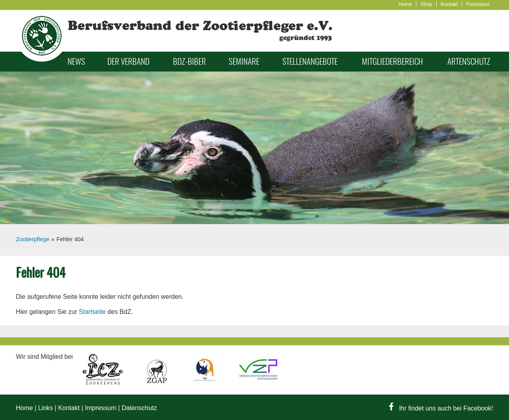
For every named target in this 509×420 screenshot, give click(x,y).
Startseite (92, 312)
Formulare (478, 4)
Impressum (100, 408)
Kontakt (449, 4)
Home (405, 4)
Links (46, 408)
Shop (426, 4)
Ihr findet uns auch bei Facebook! (441, 408)
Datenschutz (139, 408)
